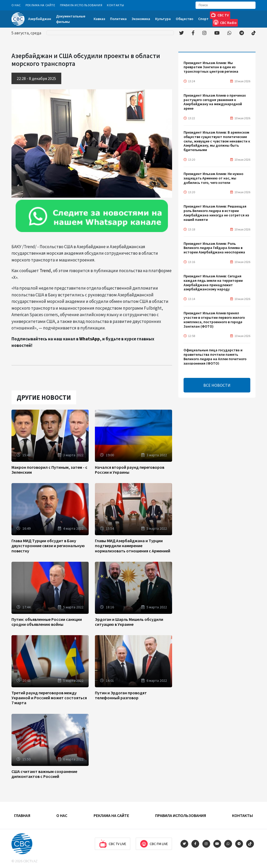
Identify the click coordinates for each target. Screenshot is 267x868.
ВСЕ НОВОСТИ (217, 385)
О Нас (16, 5)
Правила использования (81, 5)
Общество (184, 19)
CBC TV (220, 15)
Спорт (203, 19)
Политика (118, 19)
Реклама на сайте (40, 5)
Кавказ (99, 19)
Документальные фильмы (71, 19)
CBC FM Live (154, 844)
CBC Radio (225, 22)
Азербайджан (40, 19)
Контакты (116, 5)
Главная (22, 815)
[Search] (226, 5)
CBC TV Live (113, 844)
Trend (45, 271)
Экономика (141, 19)
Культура (163, 19)
